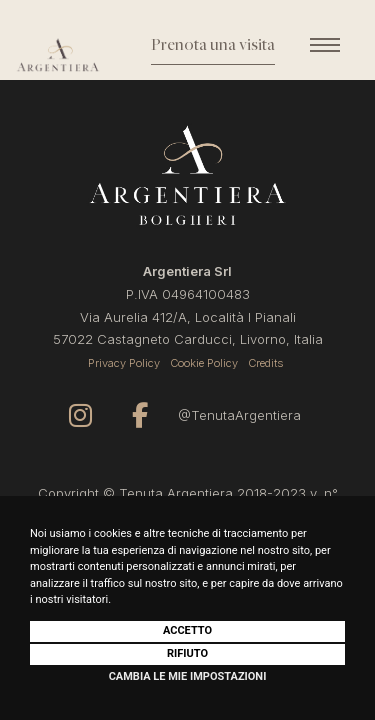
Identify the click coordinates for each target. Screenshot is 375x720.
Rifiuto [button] (187, 653)
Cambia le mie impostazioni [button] (188, 676)
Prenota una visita (213, 46)
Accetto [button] (187, 630)
